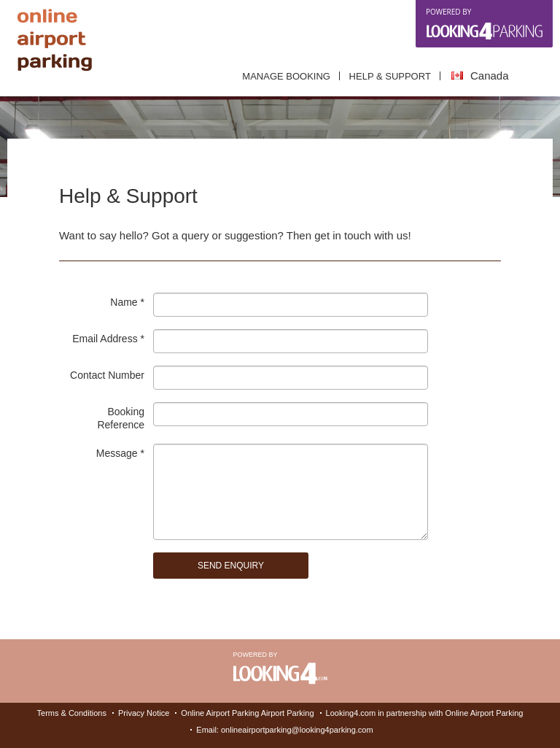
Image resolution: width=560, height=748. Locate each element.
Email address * (108, 339)
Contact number (107, 375)
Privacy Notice (144, 713)
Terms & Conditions (72, 713)
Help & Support (390, 76)
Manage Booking (286, 76)
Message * (120, 453)
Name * (127, 302)
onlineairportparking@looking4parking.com (297, 730)
